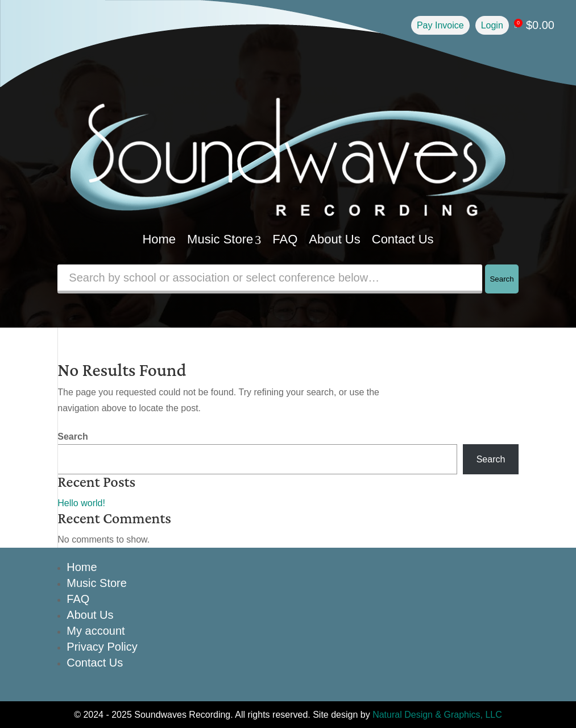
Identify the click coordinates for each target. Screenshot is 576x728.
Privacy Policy (102, 647)
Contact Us (403, 239)
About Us (335, 239)
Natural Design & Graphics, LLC (437, 715)
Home (159, 239)
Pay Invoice (440, 25)
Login (492, 25)
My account (96, 631)
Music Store (224, 239)
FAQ (285, 239)
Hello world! (81, 503)
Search (502, 279)
